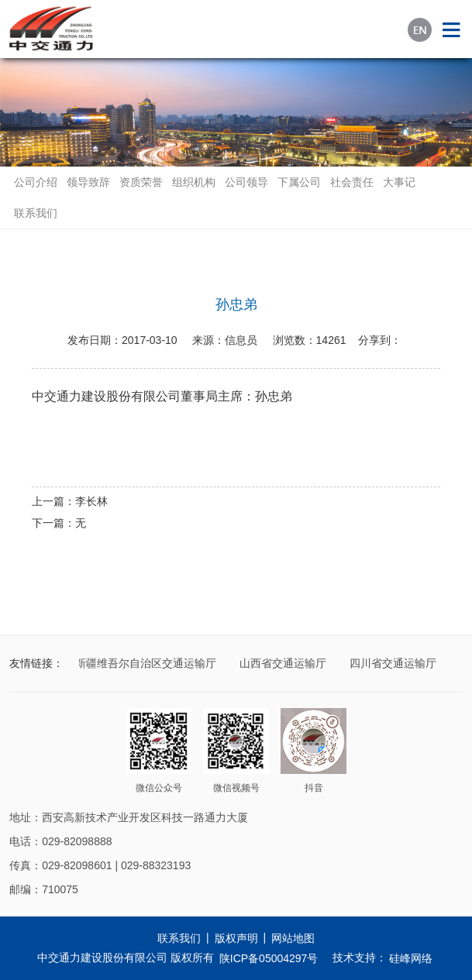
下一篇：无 (59, 523)
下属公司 (299, 182)
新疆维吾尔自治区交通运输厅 (146, 663)
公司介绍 (36, 182)
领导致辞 (88, 182)
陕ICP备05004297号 (269, 958)
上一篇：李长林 (70, 501)
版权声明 (236, 938)
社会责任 (352, 182)
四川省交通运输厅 (394, 663)
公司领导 (246, 182)
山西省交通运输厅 (284, 663)
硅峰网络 (411, 958)
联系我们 (36, 213)
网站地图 (293, 938)
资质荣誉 (141, 182)
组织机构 (194, 182)
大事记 (399, 182)
